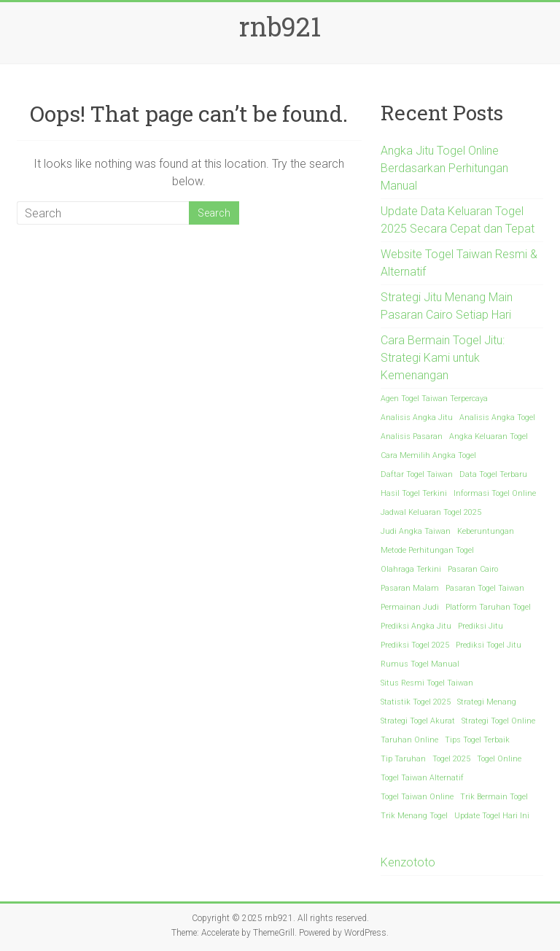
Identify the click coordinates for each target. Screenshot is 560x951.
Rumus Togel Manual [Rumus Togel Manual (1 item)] (420, 664)
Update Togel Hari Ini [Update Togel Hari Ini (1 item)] (492, 816)
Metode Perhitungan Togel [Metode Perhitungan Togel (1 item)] (427, 550)
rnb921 (280, 26)
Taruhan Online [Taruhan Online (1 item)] (409, 740)
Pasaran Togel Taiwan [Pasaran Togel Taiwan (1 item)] (485, 588)
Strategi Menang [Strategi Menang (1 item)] (487, 702)
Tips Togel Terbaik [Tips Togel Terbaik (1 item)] (477, 740)
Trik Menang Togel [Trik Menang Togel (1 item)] (414, 816)
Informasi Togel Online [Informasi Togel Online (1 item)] (495, 493)
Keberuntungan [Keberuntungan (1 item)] (486, 531)
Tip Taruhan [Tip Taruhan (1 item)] (403, 759)
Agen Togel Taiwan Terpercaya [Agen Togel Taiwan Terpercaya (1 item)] (434, 399)
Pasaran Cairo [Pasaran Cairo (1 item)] (473, 569)
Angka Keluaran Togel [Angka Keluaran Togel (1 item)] (489, 436)
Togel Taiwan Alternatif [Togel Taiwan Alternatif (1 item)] (422, 778)
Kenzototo (408, 862)
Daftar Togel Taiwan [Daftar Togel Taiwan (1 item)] (417, 474)
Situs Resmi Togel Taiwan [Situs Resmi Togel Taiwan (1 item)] (427, 683)
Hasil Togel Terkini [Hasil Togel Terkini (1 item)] (414, 493)
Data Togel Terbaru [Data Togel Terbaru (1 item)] (493, 474)
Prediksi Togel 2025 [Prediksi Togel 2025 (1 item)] (415, 645)
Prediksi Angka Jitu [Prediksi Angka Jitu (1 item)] (416, 626)
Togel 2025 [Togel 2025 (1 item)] (451, 759)
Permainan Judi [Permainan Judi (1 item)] (410, 607)
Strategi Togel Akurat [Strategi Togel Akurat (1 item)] (418, 721)
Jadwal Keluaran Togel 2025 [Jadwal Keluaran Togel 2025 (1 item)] (431, 512)
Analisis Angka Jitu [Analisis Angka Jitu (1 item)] (417, 418)
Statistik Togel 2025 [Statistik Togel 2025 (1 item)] (416, 702)
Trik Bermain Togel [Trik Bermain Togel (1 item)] (494, 797)
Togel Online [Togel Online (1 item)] (499, 759)
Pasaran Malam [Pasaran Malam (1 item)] (410, 588)
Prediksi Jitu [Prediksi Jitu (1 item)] (481, 626)
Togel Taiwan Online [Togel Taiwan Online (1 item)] (417, 797)
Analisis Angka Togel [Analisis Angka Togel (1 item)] (497, 418)
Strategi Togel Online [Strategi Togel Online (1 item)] (498, 721)
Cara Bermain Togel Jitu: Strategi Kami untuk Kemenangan (443, 358)
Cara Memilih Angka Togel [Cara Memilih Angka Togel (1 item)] (428, 455)
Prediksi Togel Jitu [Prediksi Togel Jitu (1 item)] (489, 645)
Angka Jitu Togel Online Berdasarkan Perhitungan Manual (444, 168)
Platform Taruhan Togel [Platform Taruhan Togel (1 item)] (488, 607)
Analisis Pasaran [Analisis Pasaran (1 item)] (412, 436)
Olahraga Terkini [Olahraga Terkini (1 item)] (411, 569)
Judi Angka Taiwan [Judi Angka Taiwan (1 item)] (416, 531)
